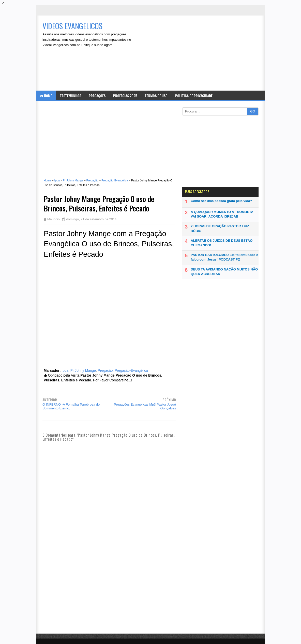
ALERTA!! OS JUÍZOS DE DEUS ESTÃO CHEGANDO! (222, 243)
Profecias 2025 (125, 96)
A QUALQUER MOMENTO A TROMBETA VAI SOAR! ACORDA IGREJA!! (222, 214)
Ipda (65, 371)
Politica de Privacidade (194, 96)
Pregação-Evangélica (131, 371)
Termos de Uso (156, 96)
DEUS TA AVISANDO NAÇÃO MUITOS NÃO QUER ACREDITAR (224, 272)
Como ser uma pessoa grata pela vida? (221, 201)
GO (253, 111)
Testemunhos (70, 96)
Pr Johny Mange (83, 371)
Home (46, 96)
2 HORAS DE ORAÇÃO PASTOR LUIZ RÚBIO (220, 228)
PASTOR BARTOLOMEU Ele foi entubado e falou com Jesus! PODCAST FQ (224, 257)
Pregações (97, 96)
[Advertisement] (203, 54)
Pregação (105, 371)
